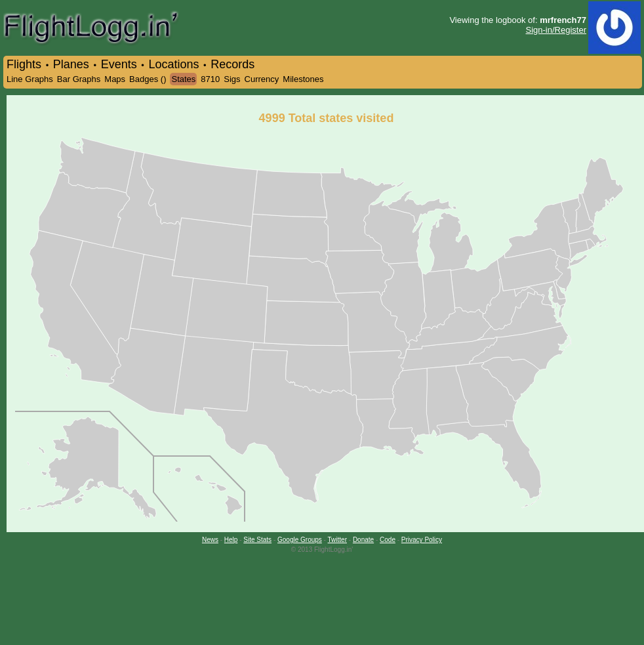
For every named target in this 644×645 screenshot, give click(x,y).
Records (232, 64)
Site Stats (257, 540)
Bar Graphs (79, 79)
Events (119, 64)
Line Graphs (30, 79)
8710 (210, 79)
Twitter (337, 540)
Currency (262, 79)
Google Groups (300, 540)
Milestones (303, 79)
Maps (115, 79)
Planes (71, 64)
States (183, 79)
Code (388, 540)
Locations (173, 64)
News (210, 540)
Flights (24, 64)
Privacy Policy (422, 540)
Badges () (148, 79)
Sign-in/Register (556, 30)
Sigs (232, 79)
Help (231, 540)
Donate (363, 540)
